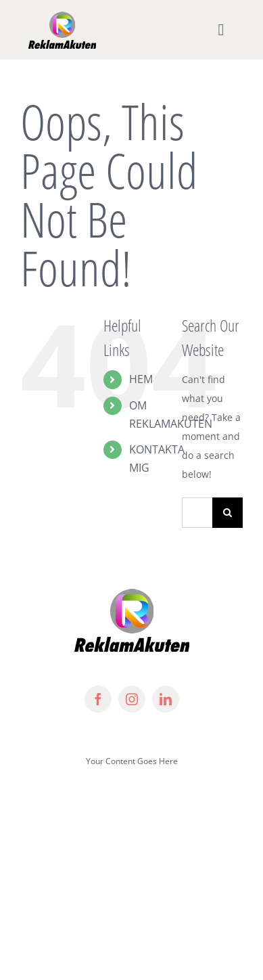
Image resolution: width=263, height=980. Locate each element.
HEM (141, 379)
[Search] (228, 513)
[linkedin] (166, 699)
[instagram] (132, 699)
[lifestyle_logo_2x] (62, 15)
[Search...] (197, 513)
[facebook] (98, 699)
